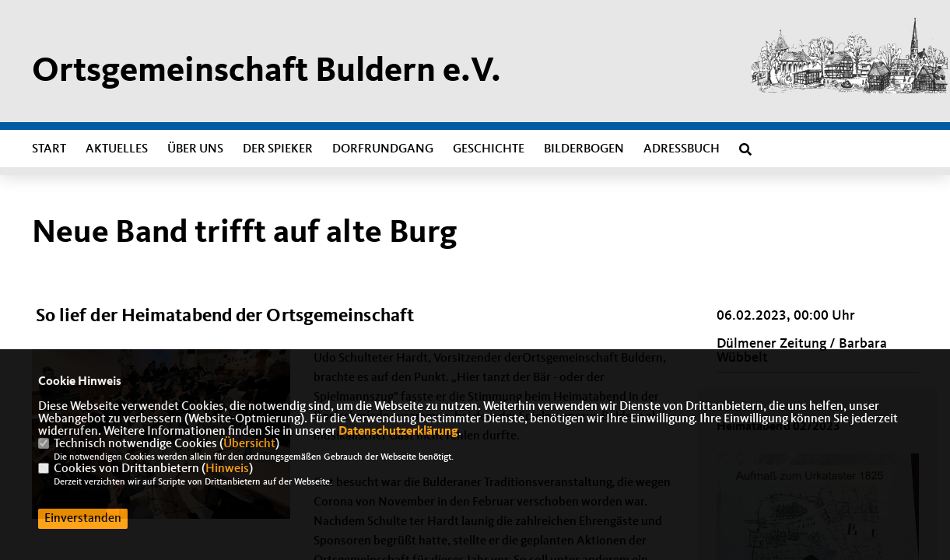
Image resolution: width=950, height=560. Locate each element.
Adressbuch (682, 149)
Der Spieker (278, 149)
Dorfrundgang (383, 149)
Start (49, 149)
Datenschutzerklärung (398, 432)
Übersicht (249, 444)
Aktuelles (117, 149)
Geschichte (489, 149)
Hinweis (227, 469)
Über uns (195, 149)
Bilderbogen (584, 149)
